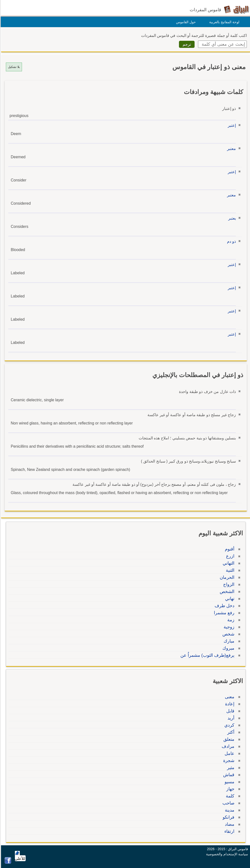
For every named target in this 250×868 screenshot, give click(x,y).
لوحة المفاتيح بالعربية (224, 22)
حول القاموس (185, 22)
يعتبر (231, 218)
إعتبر (231, 125)
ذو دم (231, 241)
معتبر (231, 149)
